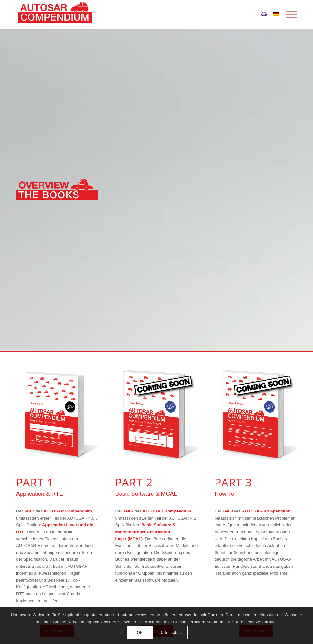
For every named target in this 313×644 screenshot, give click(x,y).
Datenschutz (171, 633)
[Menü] (290, 14)
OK (140, 633)
